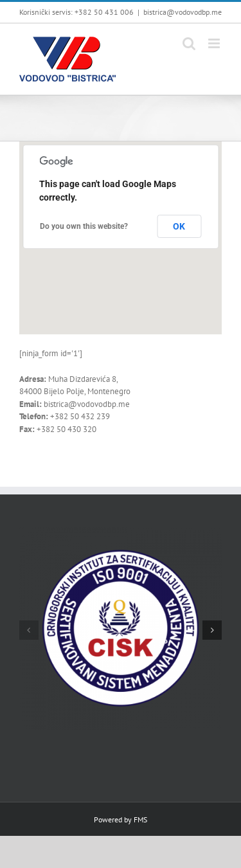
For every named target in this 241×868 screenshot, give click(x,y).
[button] (29, 630)
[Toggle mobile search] (189, 43)
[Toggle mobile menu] (215, 43)
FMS (140, 819)
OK (179, 226)
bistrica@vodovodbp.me (183, 12)
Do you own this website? (84, 226)
